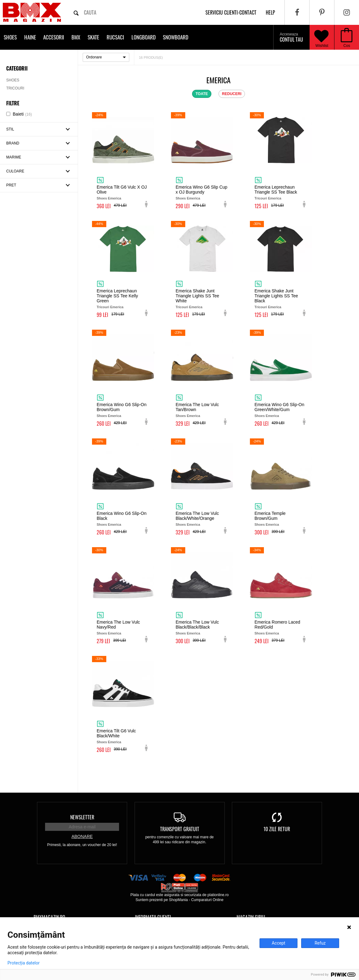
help (270, 12)
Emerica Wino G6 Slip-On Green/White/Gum (279, 407)
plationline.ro (218, 895)
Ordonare (94, 57)
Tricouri (15, 88)
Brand (13, 143)
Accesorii (54, 37)
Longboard (144, 37)
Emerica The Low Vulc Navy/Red (118, 625)
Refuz (320, 943)
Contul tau (291, 38)
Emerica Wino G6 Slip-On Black (122, 516)
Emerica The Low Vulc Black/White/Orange (197, 516)
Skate (93, 37)
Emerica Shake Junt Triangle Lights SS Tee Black (276, 296)
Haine (30, 37)
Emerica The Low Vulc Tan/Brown (197, 407)
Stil (10, 129)
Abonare (82, 836)
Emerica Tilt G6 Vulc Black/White (116, 733)
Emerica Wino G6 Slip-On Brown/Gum (122, 407)
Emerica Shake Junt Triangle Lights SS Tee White (197, 296)
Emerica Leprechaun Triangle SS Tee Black (276, 190)
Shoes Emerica (109, 198)
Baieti (22, 114)
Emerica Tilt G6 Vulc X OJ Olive (122, 190)
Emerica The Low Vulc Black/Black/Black (197, 625)
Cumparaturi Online (207, 900)
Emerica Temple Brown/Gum (270, 516)
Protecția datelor (23, 963)
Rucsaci (115, 37)
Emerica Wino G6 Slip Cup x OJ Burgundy (202, 190)
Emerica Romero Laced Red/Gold (277, 625)
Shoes (10, 37)
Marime (14, 157)
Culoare (15, 171)
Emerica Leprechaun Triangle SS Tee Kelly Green (117, 296)
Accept (278, 943)
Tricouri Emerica (268, 198)
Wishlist (321, 37)
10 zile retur (277, 829)
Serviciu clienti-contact (231, 12)
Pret (11, 185)
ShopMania (178, 900)
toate (202, 94)
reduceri (232, 94)
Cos (347, 46)
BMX (76, 37)
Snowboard (176, 37)
